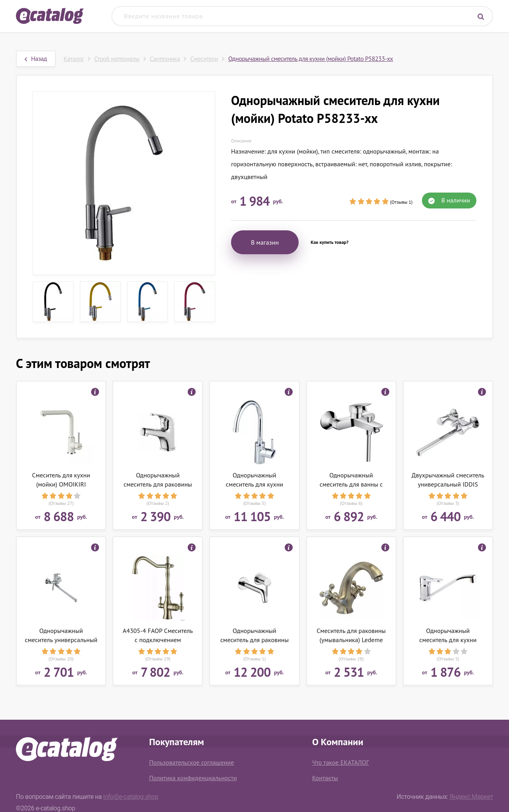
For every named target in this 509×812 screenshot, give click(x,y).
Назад (36, 58)
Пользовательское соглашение (191, 762)
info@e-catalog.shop (131, 797)
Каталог (74, 58)
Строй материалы (117, 58)
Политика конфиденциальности (193, 778)
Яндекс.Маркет (471, 797)
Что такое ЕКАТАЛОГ (341, 762)
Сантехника (165, 58)
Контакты (325, 778)
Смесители (204, 58)
